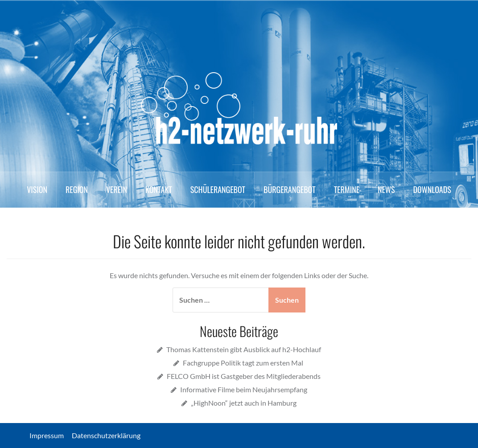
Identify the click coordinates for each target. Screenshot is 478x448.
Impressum (50, 435)
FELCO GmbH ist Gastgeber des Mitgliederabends (244, 376)
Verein (117, 189)
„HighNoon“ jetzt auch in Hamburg (244, 403)
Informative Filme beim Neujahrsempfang (244, 389)
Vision (37, 189)
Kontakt (159, 189)
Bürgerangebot (290, 189)
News (386, 189)
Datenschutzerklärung (106, 435)
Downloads (432, 189)
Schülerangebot (218, 189)
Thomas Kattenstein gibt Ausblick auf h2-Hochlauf (244, 349)
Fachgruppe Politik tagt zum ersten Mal (244, 363)
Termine (347, 189)
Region (77, 189)
